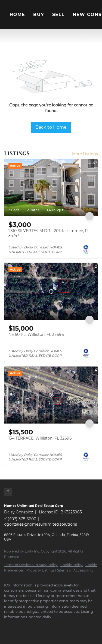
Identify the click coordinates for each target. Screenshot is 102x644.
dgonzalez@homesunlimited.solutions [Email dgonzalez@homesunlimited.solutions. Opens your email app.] (41, 524)
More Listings (85, 154)
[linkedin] (18, 625)
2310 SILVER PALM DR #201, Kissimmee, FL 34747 (49, 233)
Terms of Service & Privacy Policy (31, 565)
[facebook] (7, 625)
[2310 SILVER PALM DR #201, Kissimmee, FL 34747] (51, 188)
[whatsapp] (18, 633)
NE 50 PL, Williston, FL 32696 (36, 334)
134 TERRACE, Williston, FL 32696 (40, 438)
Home (17, 15)
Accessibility (84, 570)
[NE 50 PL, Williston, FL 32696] (51, 291)
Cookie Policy (72, 565)
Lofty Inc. (32, 551)
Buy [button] (38, 15)
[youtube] (72, 625)
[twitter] (29, 625)
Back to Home (51, 127)
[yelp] (50, 625)
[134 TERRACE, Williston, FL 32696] (51, 395)
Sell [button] (58, 15)
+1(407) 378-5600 (20, 519)
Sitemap (64, 570)
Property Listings (40, 570)
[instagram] (61, 625)
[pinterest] (83, 625)
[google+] (7, 633)
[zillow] (39, 625)
